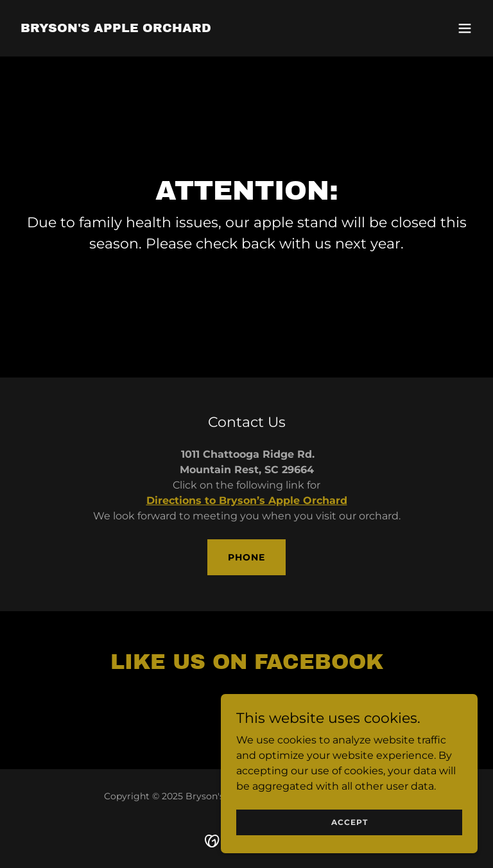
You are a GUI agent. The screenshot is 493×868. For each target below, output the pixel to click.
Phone (246, 557)
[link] (116, 29)
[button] (465, 28)
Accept (350, 848)
